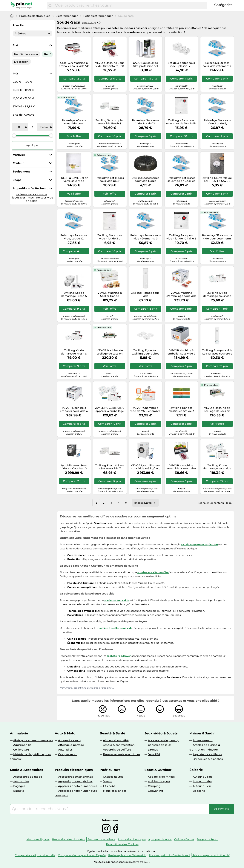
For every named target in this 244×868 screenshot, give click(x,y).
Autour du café (203, 777)
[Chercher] (50, 6)
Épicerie (196, 770)
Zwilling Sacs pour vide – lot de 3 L (110, 237)
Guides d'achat (184, 839)
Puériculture (110, 770)
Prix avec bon (68, 97)
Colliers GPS (21, 750)
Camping (154, 786)
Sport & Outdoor (158, 770)
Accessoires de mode (28, 777)
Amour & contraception (119, 745)
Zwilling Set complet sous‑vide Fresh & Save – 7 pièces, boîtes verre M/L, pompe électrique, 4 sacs (110, 122)
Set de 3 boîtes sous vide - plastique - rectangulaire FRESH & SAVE (181, 65)
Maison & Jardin (202, 733)
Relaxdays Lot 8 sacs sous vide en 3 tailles (181, 180)
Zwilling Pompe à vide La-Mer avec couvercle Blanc (217, 352)
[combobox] (130, 6)
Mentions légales (38, 839)
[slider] (14, 135)
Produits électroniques (35, 16)
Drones (153, 750)
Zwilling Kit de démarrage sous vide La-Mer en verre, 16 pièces (217, 467)
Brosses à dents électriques (122, 754)
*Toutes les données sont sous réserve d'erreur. (122, 862)
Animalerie (19, 733)
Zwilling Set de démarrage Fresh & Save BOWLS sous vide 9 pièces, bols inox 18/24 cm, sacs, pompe (74, 294)
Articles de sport (159, 781)
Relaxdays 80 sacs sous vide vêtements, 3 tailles (217, 65)
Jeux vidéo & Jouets (161, 733)
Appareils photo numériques (78, 786)
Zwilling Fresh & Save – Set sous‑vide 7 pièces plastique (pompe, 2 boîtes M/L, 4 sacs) (110, 467)
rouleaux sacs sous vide (32, 194)
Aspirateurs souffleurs (207, 754)
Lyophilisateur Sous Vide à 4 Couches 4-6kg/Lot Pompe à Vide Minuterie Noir (74, 467)
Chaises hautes (113, 777)
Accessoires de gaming (164, 740)
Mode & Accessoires (26, 770)
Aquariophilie (22, 745)
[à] (44, 127)
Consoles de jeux (159, 745)
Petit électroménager (98, 16)
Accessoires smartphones (75, 777)
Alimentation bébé (116, 740)
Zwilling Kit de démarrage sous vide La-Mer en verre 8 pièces (217, 294)
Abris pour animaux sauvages (33, 740)
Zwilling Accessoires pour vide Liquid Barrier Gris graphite (145, 180)
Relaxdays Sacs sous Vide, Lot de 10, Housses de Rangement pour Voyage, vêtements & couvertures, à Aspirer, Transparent (74, 237)
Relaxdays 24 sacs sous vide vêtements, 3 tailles (146, 237)
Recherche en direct (101, 839)
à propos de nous (160, 839)
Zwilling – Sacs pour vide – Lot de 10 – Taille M (181, 122)
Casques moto (68, 754)
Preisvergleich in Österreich (127, 855)
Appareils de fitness (161, 777)
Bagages (19, 786)
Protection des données (69, 839)
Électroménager (67, 16)
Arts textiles (21, 781)
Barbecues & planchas (208, 759)
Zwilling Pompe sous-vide (145, 294)
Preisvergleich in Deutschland (169, 855)
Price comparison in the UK (211, 855)
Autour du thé (202, 781)
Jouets (107, 781)
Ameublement (203, 740)
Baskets (19, 791)
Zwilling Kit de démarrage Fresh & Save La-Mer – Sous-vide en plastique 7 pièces (74, 352)
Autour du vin (202, 786)
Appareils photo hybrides (75, 781)
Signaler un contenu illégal (215, 503)
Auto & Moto (65, 733)
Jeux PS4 (154, 754)
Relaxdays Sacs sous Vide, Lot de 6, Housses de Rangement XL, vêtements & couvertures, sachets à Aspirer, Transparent (217, 122)
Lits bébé (109, 786)
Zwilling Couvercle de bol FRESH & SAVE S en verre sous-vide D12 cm (217, 180)
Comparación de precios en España (82, 855)
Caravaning (155, 791)
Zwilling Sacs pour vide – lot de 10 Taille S (181, 237)
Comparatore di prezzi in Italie (35, 855)
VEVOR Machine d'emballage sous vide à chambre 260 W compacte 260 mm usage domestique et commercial (181, 294)
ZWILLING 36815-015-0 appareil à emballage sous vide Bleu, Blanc (110, 409)
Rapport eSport (207, 839)
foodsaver (19, 198)
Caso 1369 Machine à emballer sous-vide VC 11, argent (74, 65)
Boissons (199, 791)
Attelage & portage (71, 745)
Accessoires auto (69, 740)
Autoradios (65, 750)
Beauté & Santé (112, 733)
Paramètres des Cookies (122, 844)
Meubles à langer (115, 791)
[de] (19, 127)
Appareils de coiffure (117, 750)
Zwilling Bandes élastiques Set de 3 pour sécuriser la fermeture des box (181, 409)
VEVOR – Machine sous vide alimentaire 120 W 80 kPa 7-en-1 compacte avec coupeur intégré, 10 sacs (181, 467)
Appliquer (33, 145)
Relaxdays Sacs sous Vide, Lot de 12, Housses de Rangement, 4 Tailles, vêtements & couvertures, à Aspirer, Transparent (145, 122)
